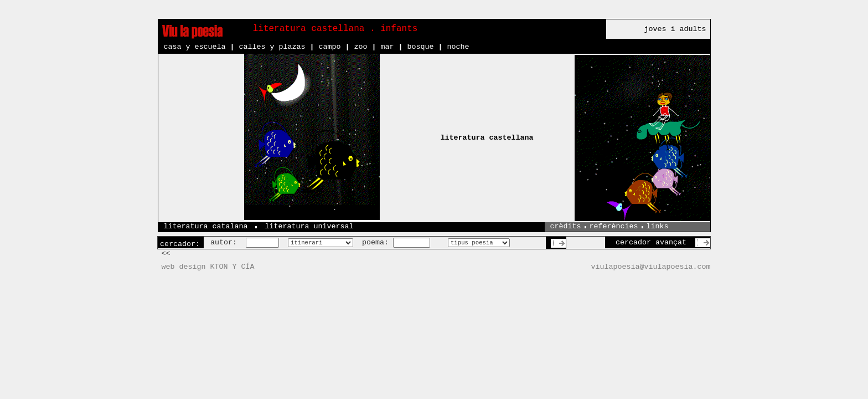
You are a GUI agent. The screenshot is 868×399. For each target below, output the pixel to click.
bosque (420, 47)
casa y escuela (195, 47)
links (658, 226)
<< (166, 254)
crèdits (566, 226)
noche (458, 47)
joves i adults (675, 29)
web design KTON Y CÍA (208, 267)
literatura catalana (206, 226)
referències (614, 226)
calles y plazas (272, 47)
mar (387, 47)
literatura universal (309, 226)
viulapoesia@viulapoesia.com (651, 267)
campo (329, 47)
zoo (360, 47)
